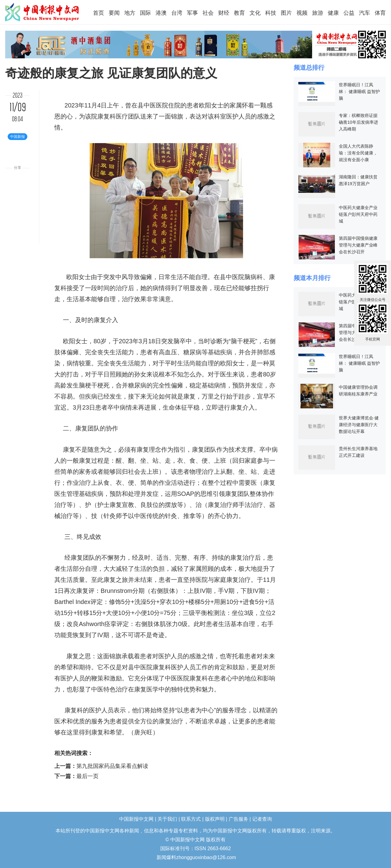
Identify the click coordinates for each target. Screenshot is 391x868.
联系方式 (191, 819)
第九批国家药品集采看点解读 (112, 766)
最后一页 (87, 776)
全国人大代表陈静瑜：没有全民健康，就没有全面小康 (358, 153)
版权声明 (215, 819)
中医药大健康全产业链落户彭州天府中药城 (358, 214)
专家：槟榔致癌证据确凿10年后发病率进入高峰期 (358, 122)
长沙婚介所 (1, 853)
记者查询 (262, 819)
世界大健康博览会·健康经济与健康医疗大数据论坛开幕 (359, 425)
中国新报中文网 (43, 12)
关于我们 (167, 819)
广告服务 (238, 819)
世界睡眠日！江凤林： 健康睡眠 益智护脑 (359, 91)
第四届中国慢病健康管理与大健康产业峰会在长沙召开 (358, 245)
